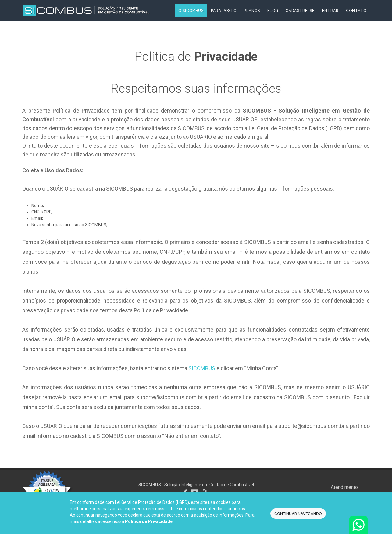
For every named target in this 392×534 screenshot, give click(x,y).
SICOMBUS (202, 368)
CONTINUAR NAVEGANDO (298, 514)
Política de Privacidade (149, 521)
